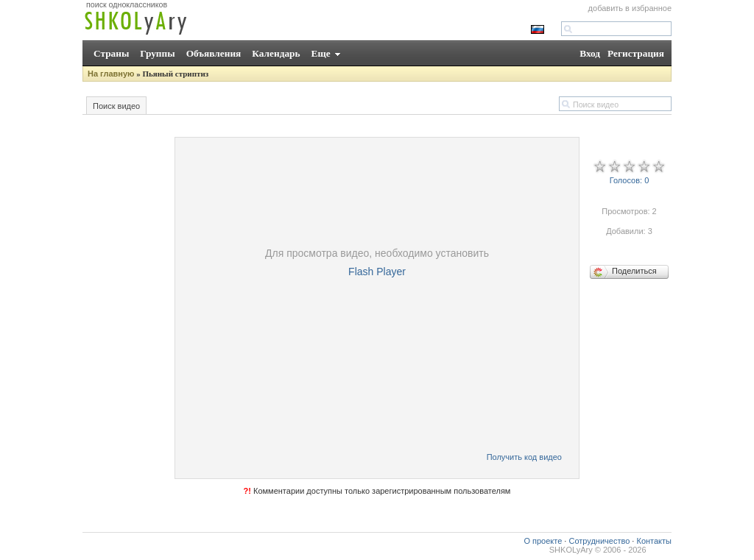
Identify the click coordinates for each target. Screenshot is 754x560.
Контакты (654, 541)
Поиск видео (116, 106)
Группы (157, 53)
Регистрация (636, 53)
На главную (111, 74)
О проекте (543, 541)
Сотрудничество (599, 541)
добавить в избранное (630, 8)
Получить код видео (524, 457)
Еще (321, 53)
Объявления (214, 53)
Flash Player (377, 272)
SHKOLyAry (571, 550)
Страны (111, 53)
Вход (590, 53)
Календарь (276, 53)
